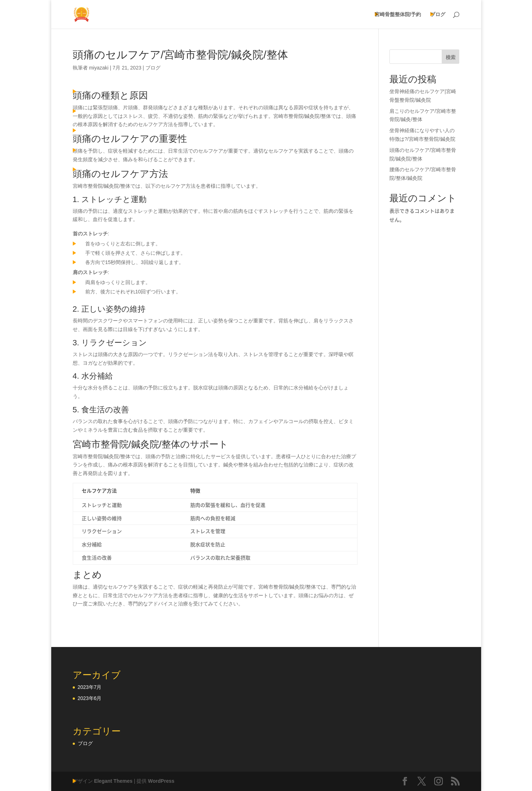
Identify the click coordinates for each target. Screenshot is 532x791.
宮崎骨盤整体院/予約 (398, 15)
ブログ (438, 15)
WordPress (161, 781)
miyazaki (99, 68)
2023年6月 (90, 698)
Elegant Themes (113, 781)
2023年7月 (90, 687)
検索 (451, 57)
